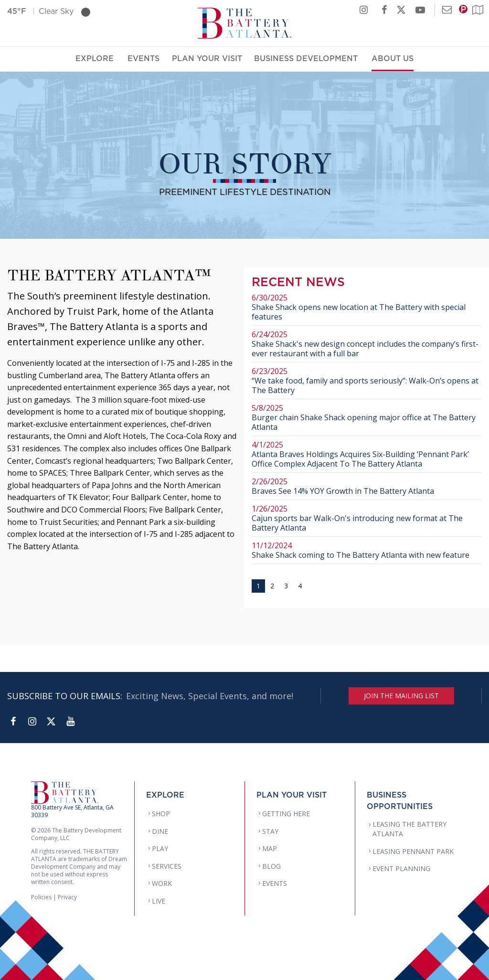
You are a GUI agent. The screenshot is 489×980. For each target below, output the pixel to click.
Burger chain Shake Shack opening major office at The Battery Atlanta (367, 418)
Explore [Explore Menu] (95, 59)
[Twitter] (51, 722)
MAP (270, 848)
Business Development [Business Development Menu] (306, 59)
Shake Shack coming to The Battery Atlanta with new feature (367, 550)
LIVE (159, 901)
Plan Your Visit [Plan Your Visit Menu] (207, 59)
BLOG (271, 866)
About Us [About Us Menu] (393, 59)
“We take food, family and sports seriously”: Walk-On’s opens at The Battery (367, 381)
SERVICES (167, 866)
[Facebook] (13, 722)
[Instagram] (32, 722)
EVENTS (275, 883)
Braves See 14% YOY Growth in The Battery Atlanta (367, 486)
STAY (270, 831)
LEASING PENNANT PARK (413, 851)
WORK (162, 883)
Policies (41, 897)
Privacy (67, 897)
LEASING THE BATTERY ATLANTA (409, 829)
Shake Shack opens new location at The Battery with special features (367, 307)
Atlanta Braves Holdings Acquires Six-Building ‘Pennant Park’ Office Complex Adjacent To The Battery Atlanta (367, 454)
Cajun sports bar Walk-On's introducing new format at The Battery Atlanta (367, 518)
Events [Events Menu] (144, 59)
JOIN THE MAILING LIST (401, 696)
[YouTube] (70, 722)
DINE (160, 831)
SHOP (161, 814)
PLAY (160, 848)
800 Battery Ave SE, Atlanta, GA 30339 (72, 811)
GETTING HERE (286, 814)
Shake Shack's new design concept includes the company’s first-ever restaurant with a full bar (367, 344)
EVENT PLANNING (401, 868)
